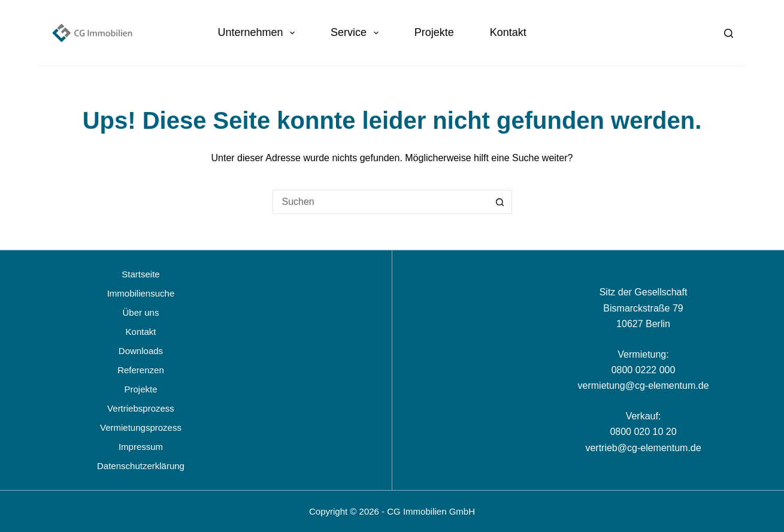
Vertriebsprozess (141, 408)
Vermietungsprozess (141, 427)
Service (357, 33)
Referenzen (141, 370)
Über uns (141, 312)
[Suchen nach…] (380, 202)
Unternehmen (258, 33)
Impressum (141, 447)
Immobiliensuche (141, 293)
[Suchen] (729, 33)
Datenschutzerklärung (141, 466)
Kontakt (508, 32)
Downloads (141, 351)
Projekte (434, 32)
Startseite (140, 274)
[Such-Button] (500, 202)
